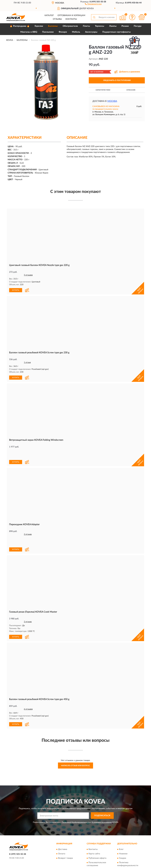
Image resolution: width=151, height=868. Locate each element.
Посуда (138, 26)
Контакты (71, 19)
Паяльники (48, 32)
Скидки (123, 838)
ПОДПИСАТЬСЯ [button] (102, 795)
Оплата (62, 833)
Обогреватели (70, 26)
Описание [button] (131, 90)
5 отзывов (28, 275)
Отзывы (57, 19)
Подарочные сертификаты (116, 32)
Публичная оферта (97, 838)
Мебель (76, 32)
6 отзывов (28, 689)
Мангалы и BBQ (29, 32)
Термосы (100, 26)
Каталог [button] (49, 15)
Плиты (86, 26)
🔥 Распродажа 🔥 (20, 26)
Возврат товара (65, 838)
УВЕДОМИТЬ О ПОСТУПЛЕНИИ (117, 80)
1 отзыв (27, 362)
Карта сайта (94, 833)
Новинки (123, 833)
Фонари (63, 32)
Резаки (125, 26)
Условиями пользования (102, 802)
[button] (93, 4)
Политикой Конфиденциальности (76, 802)
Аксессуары (91, 32)
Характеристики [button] (103, 90)
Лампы (113, 26)
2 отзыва (28, 524)
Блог (121, 829)
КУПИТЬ (16, 290)
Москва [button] (112, 101)
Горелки (39, 26)
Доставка (63, 829)
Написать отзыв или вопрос (75, 745)
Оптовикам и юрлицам (71, 15)
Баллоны (53, 26)
